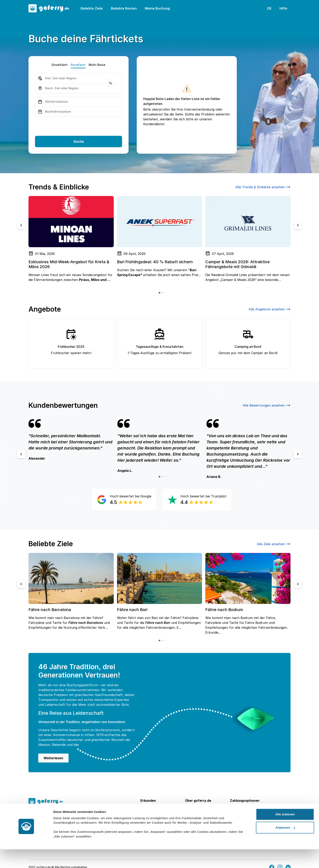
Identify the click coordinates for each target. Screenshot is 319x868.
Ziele (144, 809)
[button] (159, 293)
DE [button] (269, 8)
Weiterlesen (53, 758)
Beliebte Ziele (92, 8)
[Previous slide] (21, 225)
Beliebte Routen (124, 8)
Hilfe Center (195, 815)
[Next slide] (298, 225)
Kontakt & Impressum (202, 822)
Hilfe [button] (283, 8)
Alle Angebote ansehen (270, 309)
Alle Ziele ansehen (274, 544)
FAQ (188, 809)
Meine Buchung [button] (157, 8)
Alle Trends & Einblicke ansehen (263, 187)
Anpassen (285, 846)
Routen (146, 815)
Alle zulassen (285, 833)
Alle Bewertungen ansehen (267, 405)
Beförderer (149, 822)
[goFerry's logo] (51, 8)
